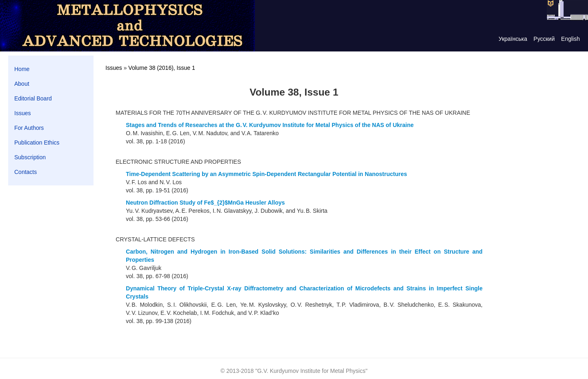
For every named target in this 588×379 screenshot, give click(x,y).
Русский (544, 39)
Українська (513, 39)
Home (22, 69)
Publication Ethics (37, 143)
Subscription (30, 157)
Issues (22, 113)
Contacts (26, 172)
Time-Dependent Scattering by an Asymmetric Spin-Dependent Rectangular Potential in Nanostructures (266, 174)
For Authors (29, 128)
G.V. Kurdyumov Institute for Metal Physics (311, 371)
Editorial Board (33, 98)
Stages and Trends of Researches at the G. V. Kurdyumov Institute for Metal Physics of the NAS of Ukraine (270, 125)
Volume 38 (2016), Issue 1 (161, 68)
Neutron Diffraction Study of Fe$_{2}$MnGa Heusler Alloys (205, 203)
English (570, 39)
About (22, 84)
